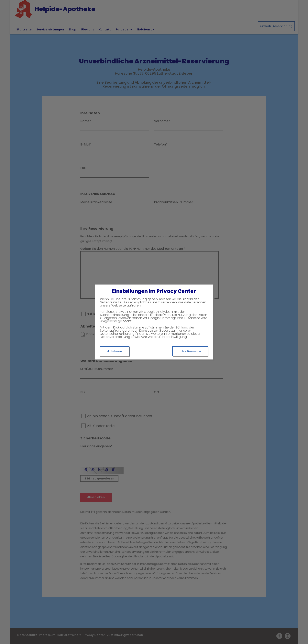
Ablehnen (115, 351)
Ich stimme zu (190, 351)
